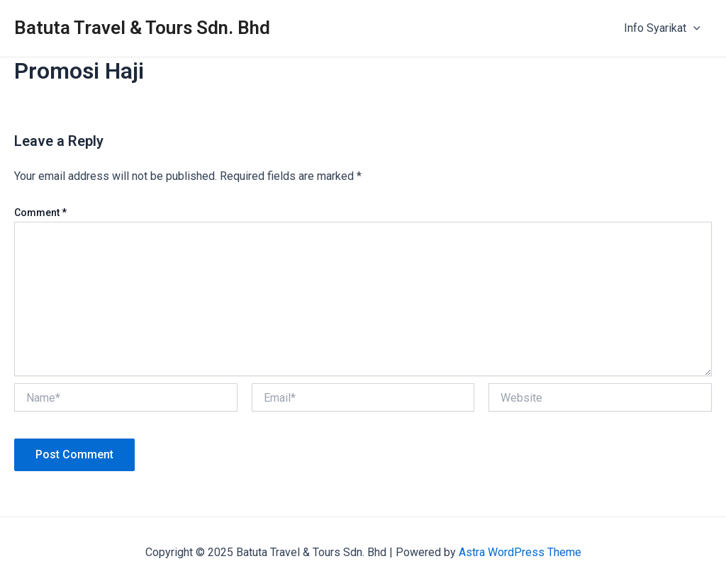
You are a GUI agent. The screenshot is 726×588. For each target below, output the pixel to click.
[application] (693, 28)
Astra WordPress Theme (520, 552)
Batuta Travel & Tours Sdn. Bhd (142, 28)
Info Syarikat (662, 28)
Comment (40, 213)
